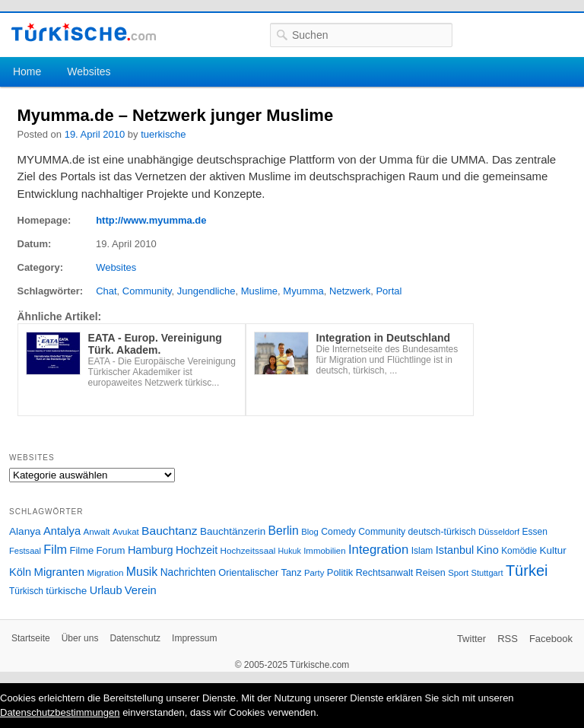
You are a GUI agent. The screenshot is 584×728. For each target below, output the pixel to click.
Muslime (259, 291)
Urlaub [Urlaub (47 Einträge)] (106, 590)
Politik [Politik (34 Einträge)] (340, 572)
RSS (508, 639)
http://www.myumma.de (151, 220)
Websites (89, 72)
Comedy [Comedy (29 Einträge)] (338, 532)
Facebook (551, 639)
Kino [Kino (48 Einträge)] (488, 550)
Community (147, 291)
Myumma (303, 291)
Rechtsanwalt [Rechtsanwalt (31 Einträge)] (385, 573)
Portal (389, 291)
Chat (106, 291)
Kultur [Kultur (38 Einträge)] (553, 550)
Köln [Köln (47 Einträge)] (20, 572)
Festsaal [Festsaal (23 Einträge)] (25, 551)
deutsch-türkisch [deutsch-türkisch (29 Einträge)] (442, 532)
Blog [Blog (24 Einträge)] (310, 532)
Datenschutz (135, 638)
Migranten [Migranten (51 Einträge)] (59, 572)
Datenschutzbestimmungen (60, 712)
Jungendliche (206, 291)
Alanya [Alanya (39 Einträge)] (25, 531)
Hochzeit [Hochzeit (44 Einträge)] (197, 550)
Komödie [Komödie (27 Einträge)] (519, 551)
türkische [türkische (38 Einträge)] (66, 591)
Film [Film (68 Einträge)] (55, 549)
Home (27, 72)
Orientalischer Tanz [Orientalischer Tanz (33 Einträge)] (260, 572)
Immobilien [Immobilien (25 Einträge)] (324, 551)
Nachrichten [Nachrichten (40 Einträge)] (188, 572)
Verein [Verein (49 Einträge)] (141, 590)
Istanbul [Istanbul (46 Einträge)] (455, 550)
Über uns (80, 638)
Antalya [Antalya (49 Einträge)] (62, 531)
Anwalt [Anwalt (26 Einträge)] (97, 531)
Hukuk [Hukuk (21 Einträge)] (290, 551)
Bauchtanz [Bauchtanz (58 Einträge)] (169, 531)
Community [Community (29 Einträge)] (382, 532)
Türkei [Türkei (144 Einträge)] (527, 571)
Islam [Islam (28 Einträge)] (422, 551)
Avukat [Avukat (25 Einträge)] (126, 532)
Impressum (194, 638)
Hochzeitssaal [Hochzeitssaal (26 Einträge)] (248, 550)
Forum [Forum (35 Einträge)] (111, 550)
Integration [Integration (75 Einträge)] (378, 550)
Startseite (31, 638)
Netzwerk (350, 291)
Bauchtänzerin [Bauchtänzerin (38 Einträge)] (233, 531)
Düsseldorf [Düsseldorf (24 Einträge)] (499, 532)
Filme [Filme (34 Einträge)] (82, 550)
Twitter (471, 639)
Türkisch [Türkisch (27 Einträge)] (26, 591)
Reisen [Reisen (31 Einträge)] (431, 573)
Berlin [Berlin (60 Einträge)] (284, 531)
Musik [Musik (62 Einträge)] (142, 572)
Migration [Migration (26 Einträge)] (105, 572)
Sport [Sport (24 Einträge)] (458, 573)
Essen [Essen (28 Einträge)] (535, 532)
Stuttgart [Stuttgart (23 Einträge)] (487, 573)
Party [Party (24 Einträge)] (314, 573)
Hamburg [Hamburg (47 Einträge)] (151, 550)
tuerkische (163, 134)
